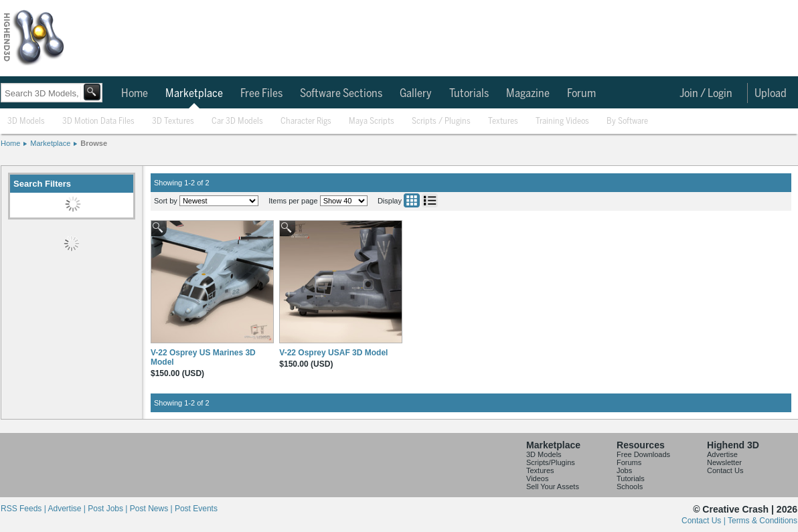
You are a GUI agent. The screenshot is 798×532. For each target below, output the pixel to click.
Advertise (722, 454)
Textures (503, 121)
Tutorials (469, 94)
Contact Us (725, 470)
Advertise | (68, 509)
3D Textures (173, 121)
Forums (629, 462)
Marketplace (194, 94)
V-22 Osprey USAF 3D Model (333, 353)
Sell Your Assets (553, 486)
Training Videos (562, 121)
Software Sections (341, 94)
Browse (94, 143)
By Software (627, 121)
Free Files (261, 94)
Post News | (152, 509)
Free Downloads (643, 454)
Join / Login (706, 94)
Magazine (528, 94)
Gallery (416, 94)
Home (135, 94)
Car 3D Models (237, 121)
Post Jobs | (108, 509)
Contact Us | (705, 521)
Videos (537, 478)
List (430, 200)
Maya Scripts (372, 121)
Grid (412, 200)
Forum (581, 94)
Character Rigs (306, 121)
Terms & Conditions (763, 521)
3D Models (26, 121)
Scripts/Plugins (551, 462)
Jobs (624, 470)
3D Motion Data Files (98, 121)
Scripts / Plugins (441, 121)
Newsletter (724, 462)
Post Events (196, 509)
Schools (630, 486)
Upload (771, 94)
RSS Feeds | (24, 509)
